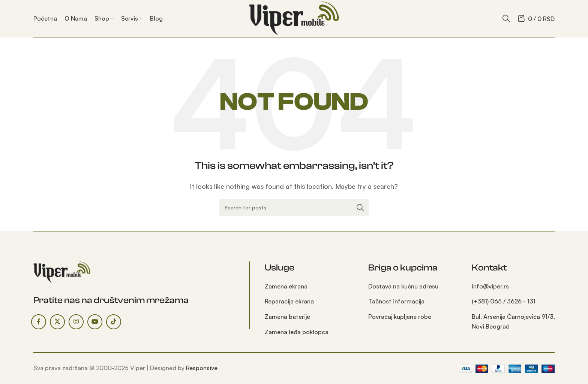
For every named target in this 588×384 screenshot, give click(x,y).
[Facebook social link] (39, 322)
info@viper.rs (490, 286)
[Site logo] (294, 18)
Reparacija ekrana (289, 301)
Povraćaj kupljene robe (400, 317)
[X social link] (57, 322)
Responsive (202, 368)
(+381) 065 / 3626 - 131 (504, 301)
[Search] (506, 18)
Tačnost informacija (396, 301)
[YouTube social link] (95, 322)
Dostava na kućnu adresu (403, 286)
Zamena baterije (287, 317)
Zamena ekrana (286, 286)
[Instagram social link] (76, 322)
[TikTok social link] (114, 322)
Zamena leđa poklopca (297, 332)
